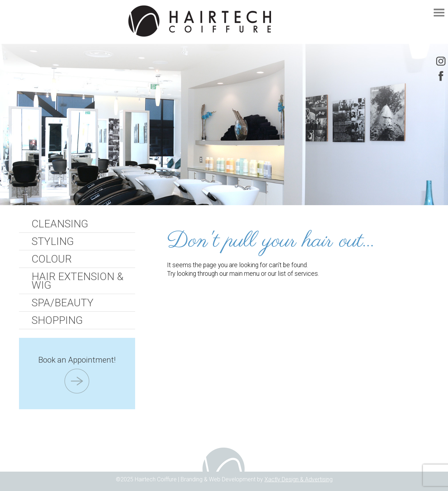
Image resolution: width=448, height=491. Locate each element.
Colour (52, 259)
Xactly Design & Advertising (299, 479)
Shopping (57, 320)
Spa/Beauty (63, 303)
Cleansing (60, 224)
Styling (53, 241)
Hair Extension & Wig (77, 281)
